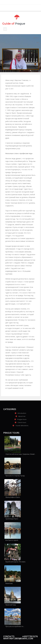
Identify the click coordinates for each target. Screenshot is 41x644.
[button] (5, 29)
